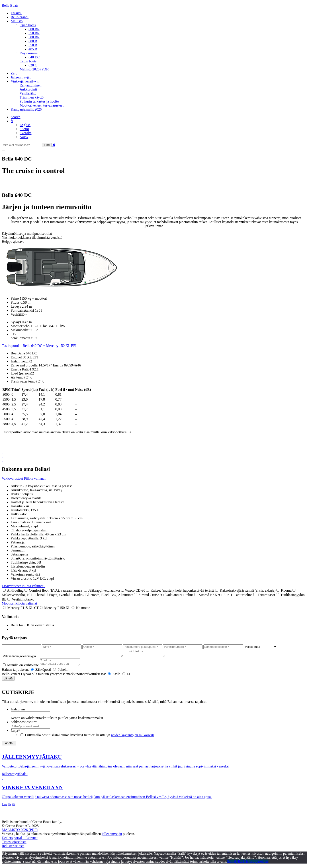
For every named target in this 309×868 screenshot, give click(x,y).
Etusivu (16, 13)
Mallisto (17, 21)
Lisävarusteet (24, 586)
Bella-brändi (20, 17)
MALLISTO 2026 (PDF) (20, 832)
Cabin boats (28, 61)
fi (12, 121)
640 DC (34, 57)
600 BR (34, 29)
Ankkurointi (28, 89)
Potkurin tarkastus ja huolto (39, 101)
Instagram (18, 712)
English (25, 125)
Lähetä (8, 681)
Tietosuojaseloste (14, 844)
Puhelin (61, 672)
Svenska (26, 133)
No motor (81, 608)
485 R (33, 49)
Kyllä (114, 677)
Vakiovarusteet (25, 478)
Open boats (28, 25)
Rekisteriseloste (13, 848)
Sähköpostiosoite (24, 725)
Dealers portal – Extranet (20, 840)
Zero (14, 73)
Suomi (24, 129)
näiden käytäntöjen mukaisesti (133, 738)
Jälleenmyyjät (21, 77)
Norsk (24, 137)
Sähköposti (41, 672)
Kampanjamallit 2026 (26, 109)
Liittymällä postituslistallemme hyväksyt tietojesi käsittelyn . (90, 738)
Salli (230, 864)
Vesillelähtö (28, 93)
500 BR (34, 37)
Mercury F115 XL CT (21, 608)
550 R (33, 45)
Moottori (20, 603)
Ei (126, 677)
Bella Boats (10, 5)
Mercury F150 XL (55, 608)
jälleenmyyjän (112, 836)
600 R (33, 41)
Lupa (15, 733)
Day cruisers (29, 53)
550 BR (34, 33)
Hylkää (239, 864)
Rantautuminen (31, 85)
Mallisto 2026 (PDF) (34, 69)
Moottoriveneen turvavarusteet (42, 105)
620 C (33, 65)
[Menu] (4, 150)
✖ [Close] (54, 145)
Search (16, 117)
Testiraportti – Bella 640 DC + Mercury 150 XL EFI (40, 346)
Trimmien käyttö (32, 97)
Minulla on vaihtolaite (21, 668)
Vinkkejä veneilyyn (25, 81)
